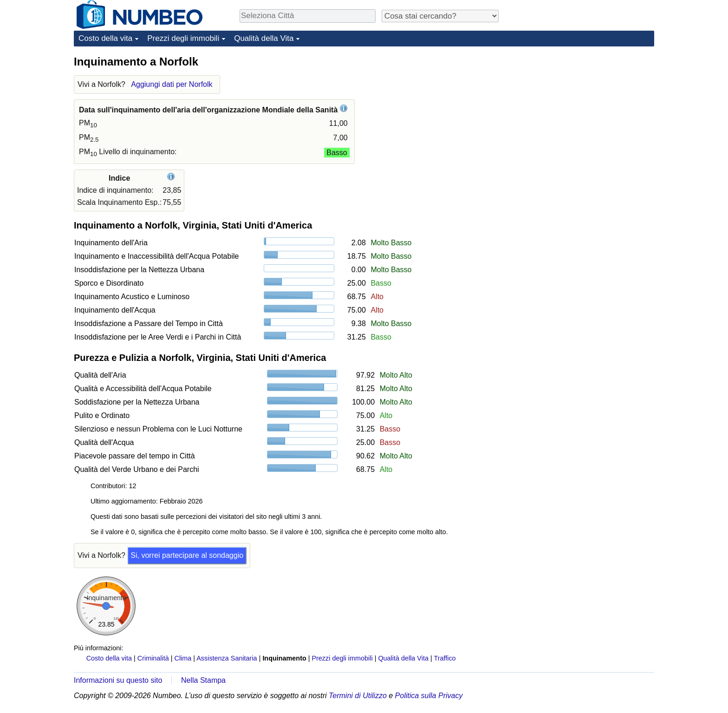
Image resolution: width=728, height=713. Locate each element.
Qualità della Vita (264, 38)
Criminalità (153, 658)
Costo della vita (105, 38)
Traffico (445, 658)
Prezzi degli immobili (183, 38)
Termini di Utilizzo (358, 696)
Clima (183, 658)
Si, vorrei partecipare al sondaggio (187, 555)
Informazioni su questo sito (118, 680)
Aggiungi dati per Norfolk (172, 84)
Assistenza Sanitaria (227, 658)
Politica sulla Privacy (429, 696)
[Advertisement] (585, 112)
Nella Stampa (203, 680)
